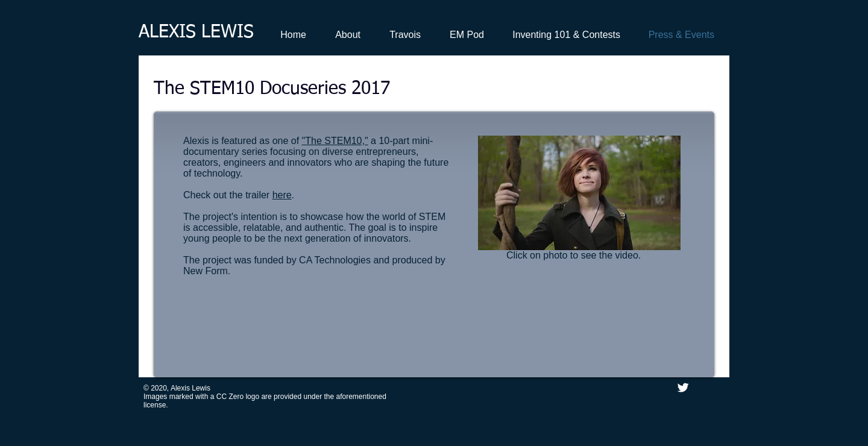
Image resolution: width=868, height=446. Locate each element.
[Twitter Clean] (683, 388)
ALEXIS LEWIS (196, 33)
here (282, 195)
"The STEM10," (335, 141)
